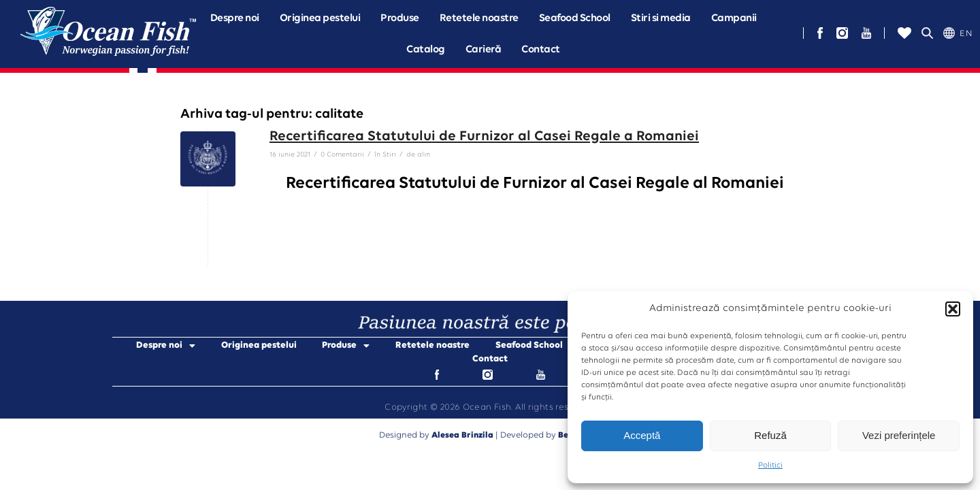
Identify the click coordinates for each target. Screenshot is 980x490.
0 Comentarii (342, 155)
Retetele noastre (479, 18)
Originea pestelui (320, 18)
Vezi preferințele (899, 435)
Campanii (734, 18)
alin (424, 155)
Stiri (389, 155)
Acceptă (642, 435)
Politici (770, 465)
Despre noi (235, 18)
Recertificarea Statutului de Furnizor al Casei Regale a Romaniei (484, 136)
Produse (400, 18)
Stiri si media (661, 18)
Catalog (426, 50)
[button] (953, 309)
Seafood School (575, 18)
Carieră (484, 50)
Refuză (770, 435)
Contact (541, 50)
